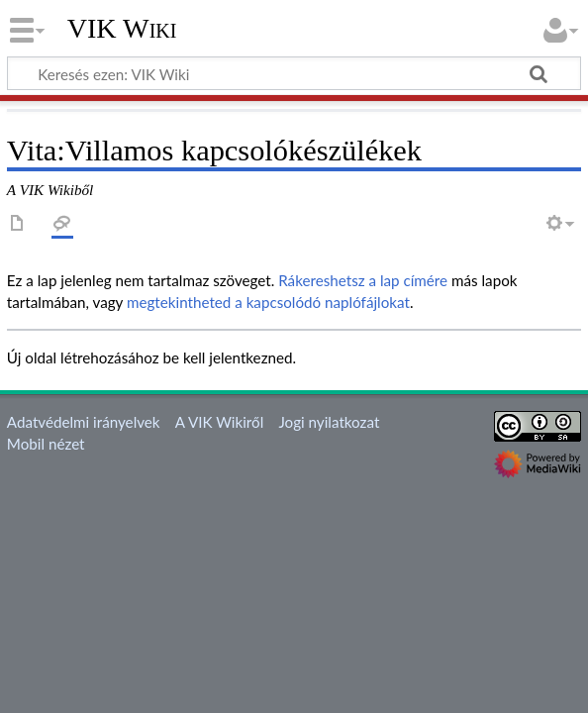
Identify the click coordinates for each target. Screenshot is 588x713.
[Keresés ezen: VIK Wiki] (294, 73)
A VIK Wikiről (219, 422)
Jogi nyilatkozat (329, 422)
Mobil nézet (46, 444)
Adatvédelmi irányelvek (84, 422)
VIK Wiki (122, 29)
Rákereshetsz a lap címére (363, 280)
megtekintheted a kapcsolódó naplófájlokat (268, 302)
